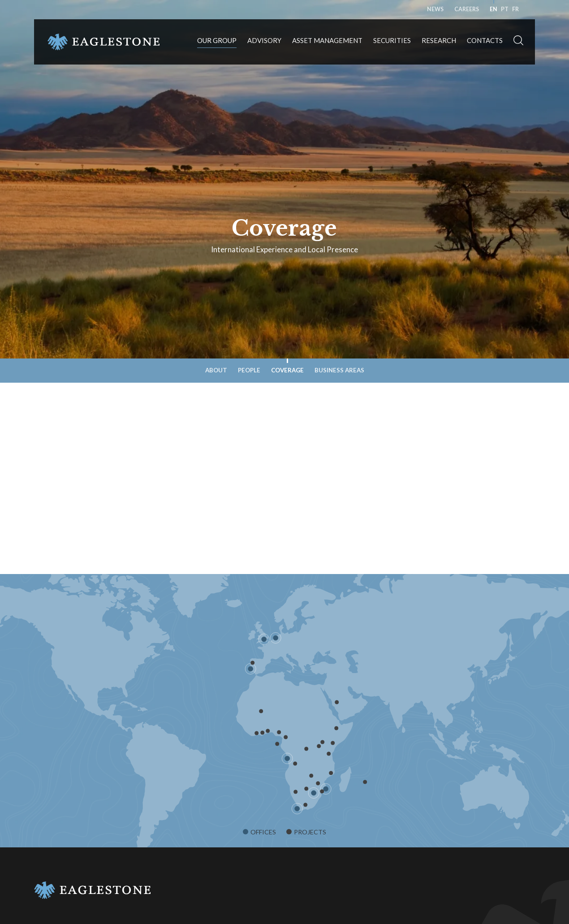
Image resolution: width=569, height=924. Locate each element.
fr (515, 9)
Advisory (264, 40)
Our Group (217, 40)
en (494, 9)
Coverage (287, 370)
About (216, 370)
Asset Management (327, 40)
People (249, 370)
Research (439, 40)
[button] (518, 42)
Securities (392, 40)
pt (505, 9)
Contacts (485, 40)
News (435, 9)
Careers (467, 9)
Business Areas (339, 370)
